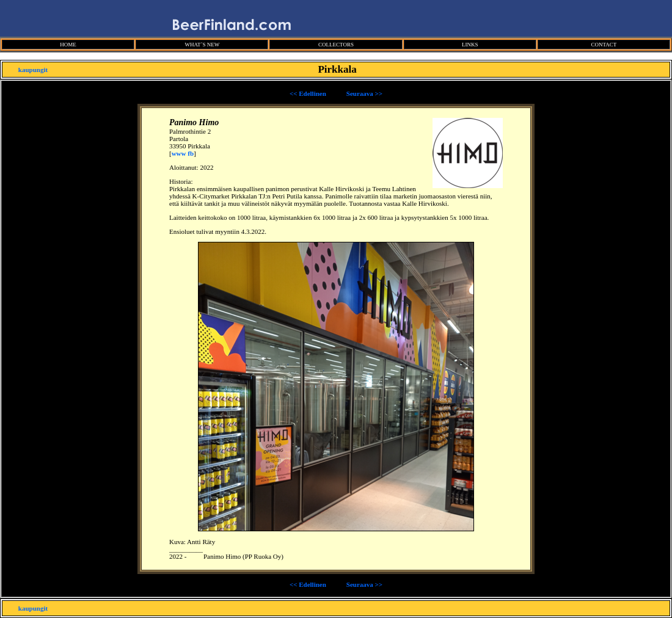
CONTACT (604, 45)
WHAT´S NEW (202, 45)
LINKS (470, 45)
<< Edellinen (308, 93)
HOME (68, 45)
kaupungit (33, 70)
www (179, 153)
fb (191, 153)
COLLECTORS (336, 45)
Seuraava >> (364, 93)
